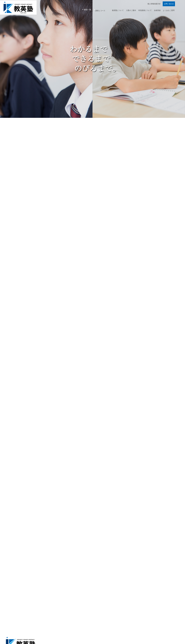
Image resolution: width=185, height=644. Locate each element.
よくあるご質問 (168, 11)
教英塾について (113, 11)
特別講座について (142, 11)
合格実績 (156, 11)
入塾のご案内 (127, 11)
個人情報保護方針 (154, 6)
